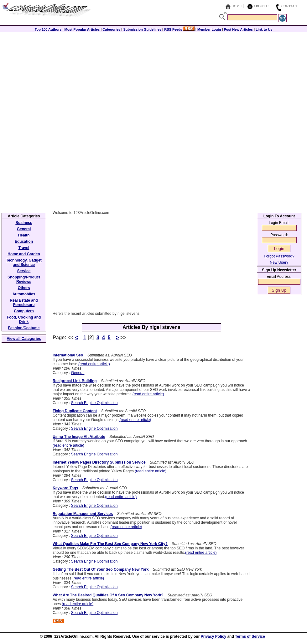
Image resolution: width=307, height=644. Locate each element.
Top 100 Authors (48, 29)
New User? (279, 262)
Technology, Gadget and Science (24, 262)
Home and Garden (24, 254)
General (78, 373)
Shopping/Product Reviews (24, 279)
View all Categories (24, 339)
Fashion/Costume (24, 328)
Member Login (209, 29)
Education (24, 241)
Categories (111, 29)
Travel (24, 248)
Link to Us (264, 29)
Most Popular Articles (82, 29)
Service (24, 271)
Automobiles (24, 294)
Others (24, 288)
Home (237, 6)
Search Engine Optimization (94, 403)
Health (24, 235)
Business (24, 223)
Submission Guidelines (142, 29)
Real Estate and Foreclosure (24, 303)
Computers (24, 311)
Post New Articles (238, 29)
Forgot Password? (279, 256)
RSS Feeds (179, 29)
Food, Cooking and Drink (24, 319)
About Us (262, 6)
